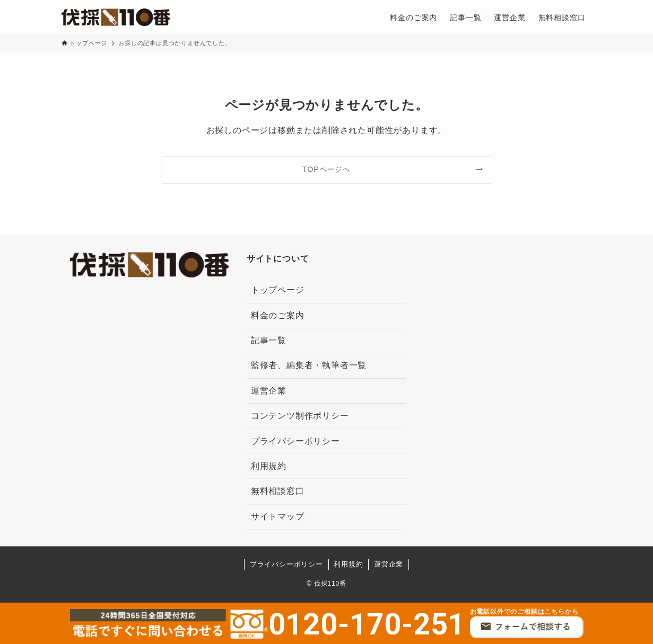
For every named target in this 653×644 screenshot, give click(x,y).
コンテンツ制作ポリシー (300, 416)
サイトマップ (278, 516)
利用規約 (269, 466)
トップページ (278, 290)
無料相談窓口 (278, 491)
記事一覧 (269, 340)
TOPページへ (327, 169)
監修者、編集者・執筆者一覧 (309, 365)
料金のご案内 (278, 315)
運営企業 (269, 391)
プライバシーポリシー (295, 441)
